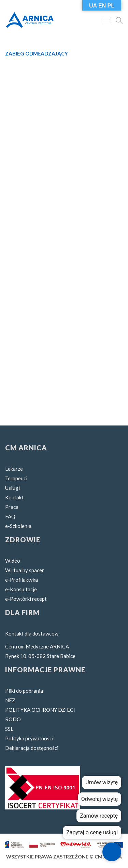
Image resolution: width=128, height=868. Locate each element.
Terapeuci (16, 478)
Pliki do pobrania (24, 691)
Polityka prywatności (29, 738)
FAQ (10, 516)
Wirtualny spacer (25, 570)
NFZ (10, 700)
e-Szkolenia (18, 526)
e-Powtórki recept (26, 599)
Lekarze (14, 469)
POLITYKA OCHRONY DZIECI (40, 710)
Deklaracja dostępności (32, 748)
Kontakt (14, 497)
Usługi (12, 488)
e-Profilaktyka (22, 580)
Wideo (13, 561)
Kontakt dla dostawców (32, 633)
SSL (9, 729)
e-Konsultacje (21, 589)
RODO (13, 719)
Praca (12, 507)
